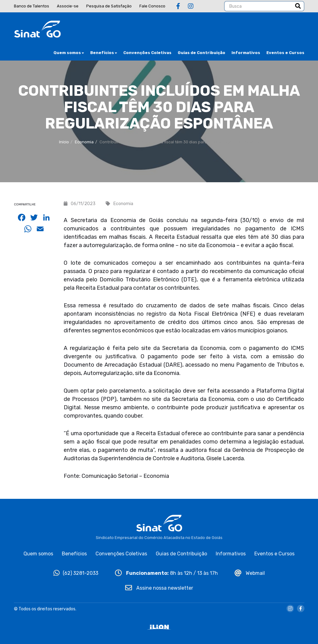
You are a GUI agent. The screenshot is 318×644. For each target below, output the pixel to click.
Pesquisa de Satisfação (109, 6)
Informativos (246, 53)
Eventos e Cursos (285, 53)
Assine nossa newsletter (159, 588)
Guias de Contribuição (201, 53)
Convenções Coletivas (147, 53)
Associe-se (68, 6)
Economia (84, 142)
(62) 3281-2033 (76, 573)
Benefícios (104, 53)
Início (64, 142)
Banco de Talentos (32, 6)
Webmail (250, 573)
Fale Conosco (152, 6)
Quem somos (69, 53)
